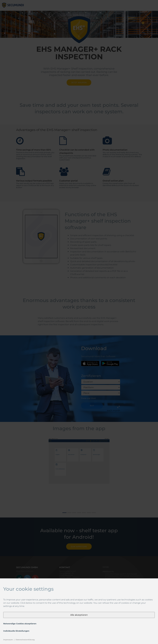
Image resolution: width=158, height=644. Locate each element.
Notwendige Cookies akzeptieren (20, 624)
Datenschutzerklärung (25, 640)
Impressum (8, 640)
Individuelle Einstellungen (16, 631)
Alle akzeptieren (79, 615)
